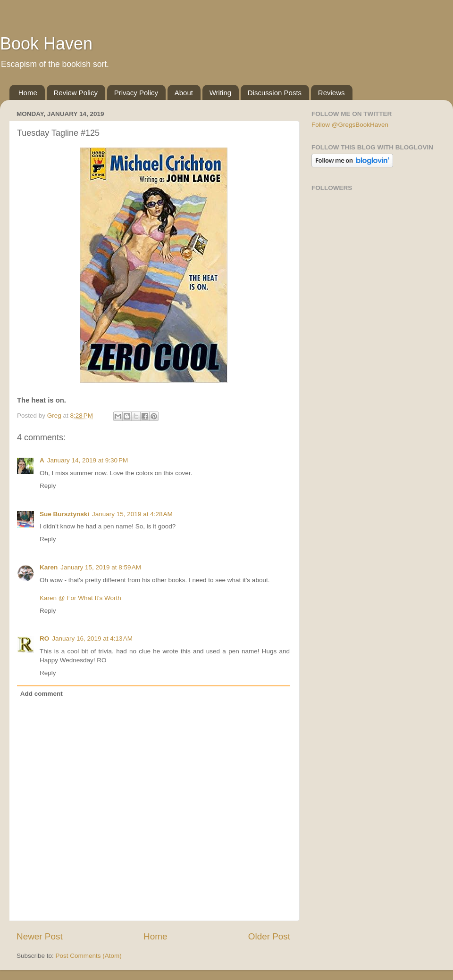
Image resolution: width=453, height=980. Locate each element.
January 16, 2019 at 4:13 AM (92, 638)
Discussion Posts (275, 93)
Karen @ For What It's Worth (80, 598)
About (184, 93)
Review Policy (76, 93)
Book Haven (46, 44)
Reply (48, 486)
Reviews (331, 93)
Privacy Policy (136, 93)
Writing (220, 93)
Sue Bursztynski (64, 514)
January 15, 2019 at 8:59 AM (101, 567)
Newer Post (40, 936)
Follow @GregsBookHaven (350, 125)
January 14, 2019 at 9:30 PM (88, 460)
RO (44, 638)
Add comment (42, 694)
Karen (49, 567)
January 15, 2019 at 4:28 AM (132, 514)
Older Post (269, 936)
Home (28, 93)
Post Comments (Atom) (89, 956)
